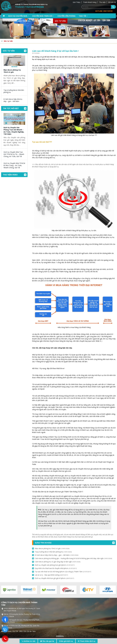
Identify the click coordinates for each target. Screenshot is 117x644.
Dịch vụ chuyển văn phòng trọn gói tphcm (55, 565)
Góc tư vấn (60, 21)
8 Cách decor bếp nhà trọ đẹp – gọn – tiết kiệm (13, 100)
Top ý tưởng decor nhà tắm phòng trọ (53, 552)
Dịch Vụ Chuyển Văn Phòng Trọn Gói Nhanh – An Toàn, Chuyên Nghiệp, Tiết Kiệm (14, 131)
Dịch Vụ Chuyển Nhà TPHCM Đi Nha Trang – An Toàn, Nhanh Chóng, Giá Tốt (14, 165)
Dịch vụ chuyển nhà (18, 16)
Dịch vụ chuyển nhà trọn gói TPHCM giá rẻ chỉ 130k (27, 21)
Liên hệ (112, 2)
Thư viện (102, 2)
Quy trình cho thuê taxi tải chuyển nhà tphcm (56, 568)
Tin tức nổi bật (11, 108)
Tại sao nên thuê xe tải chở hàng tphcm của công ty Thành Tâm (63, 572)
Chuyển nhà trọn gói (43, 16)
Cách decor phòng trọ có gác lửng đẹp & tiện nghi (58, 562)
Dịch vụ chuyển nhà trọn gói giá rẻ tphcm (55, 578)
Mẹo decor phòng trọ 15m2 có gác (12, 71)
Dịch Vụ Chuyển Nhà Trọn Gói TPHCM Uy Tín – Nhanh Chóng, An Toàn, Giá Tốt (14, 154)
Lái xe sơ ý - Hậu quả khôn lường (51, 575)
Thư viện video (10, 175)
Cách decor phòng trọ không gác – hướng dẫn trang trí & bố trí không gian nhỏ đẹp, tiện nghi (73, 558)
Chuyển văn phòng (66, 16)
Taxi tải (83, 16)
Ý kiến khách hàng (90, 2)
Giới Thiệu (76, 2)
